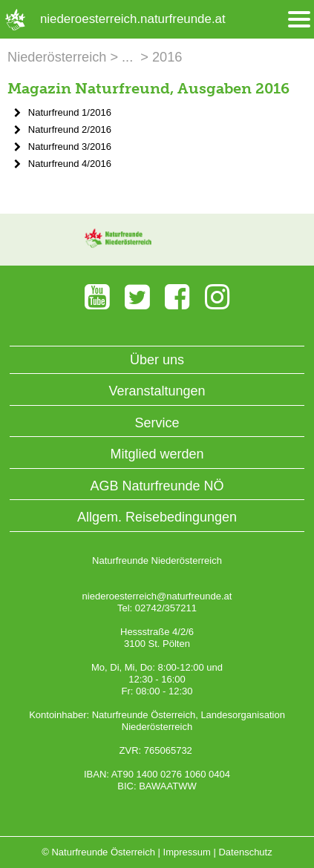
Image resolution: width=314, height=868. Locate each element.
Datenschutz (245, 852)
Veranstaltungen (157, 391)
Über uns (157, 360)
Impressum (187, 852)
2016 (167, 57)
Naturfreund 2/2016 (70, 129)
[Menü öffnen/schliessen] (299, 20)
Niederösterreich (57, 57)
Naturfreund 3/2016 (70, 147)
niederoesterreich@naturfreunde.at (157, 596)
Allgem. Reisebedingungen (157, 517)
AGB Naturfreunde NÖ (157, 486)
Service (157, 423)
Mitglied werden (157, 454)
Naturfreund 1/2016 (70, 112)
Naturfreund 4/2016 (70, 164)
